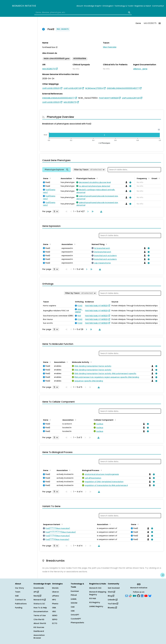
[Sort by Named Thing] (106, 244)
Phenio (55, 604)
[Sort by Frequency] (148, 178)
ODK (73, 611)
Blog (111, 596)
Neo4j (37, 596)
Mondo (55, 588)
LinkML (74, 599)
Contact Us (20, 600)
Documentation (41, 611)
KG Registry (95, 602)
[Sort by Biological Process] (101, 470)
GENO (55, 615)
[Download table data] (101, 211)
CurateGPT (76, 619)
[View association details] (130, 182)
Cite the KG (39, 619)
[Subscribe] (127, 596)
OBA (54, 608)
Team (18, 592)
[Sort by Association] (73, 178)
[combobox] (83, 12)
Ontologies (108, 6)
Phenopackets (77, 623)
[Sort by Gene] (50, 178)
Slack (111, 592)
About (80, 6)
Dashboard (39, 631)
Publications (21, 604)
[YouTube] (146, 596)
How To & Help (40, 608)
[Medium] (135, 596)
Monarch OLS (95, 588)
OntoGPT (75, 615)
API (36, 592)
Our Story (19, 588)
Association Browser (39, 637)
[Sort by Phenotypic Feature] (97, 178)
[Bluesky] (150, 596)
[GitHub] (139, 596)
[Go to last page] (92, 211)
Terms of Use (40, 615)
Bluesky (112, 608)
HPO (54, 600)
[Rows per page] (56, 211)
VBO (54, 611)
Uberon (55, 592)
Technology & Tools (124, 6)
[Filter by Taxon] (89, 170)
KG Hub (93, 598)
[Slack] (130, 596)
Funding (19, 608)
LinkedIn (113, 600)
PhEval (74, 595)
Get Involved (114, 588)
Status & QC (39, 604)
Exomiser (75, 591)
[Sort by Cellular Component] (115, 420)
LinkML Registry (96, 606)
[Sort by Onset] (159, 178)
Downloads (39, 588)
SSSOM (74, 603)
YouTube (113, 604)
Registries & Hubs (143, 6)
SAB (17, 596)
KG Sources (39, 627)
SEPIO (55, 619)
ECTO (55, 623)
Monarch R (40, 600)
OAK (73, 607)
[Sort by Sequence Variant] (62, 524)
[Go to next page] (87, 211)
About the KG (40, 623)
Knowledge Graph (93, 6)
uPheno (56, 596)
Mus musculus (110, 47)
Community (158, 6)
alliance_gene (140, 69)
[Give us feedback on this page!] (163, 575)
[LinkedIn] (142, 596)
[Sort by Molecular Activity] (91, 362)
